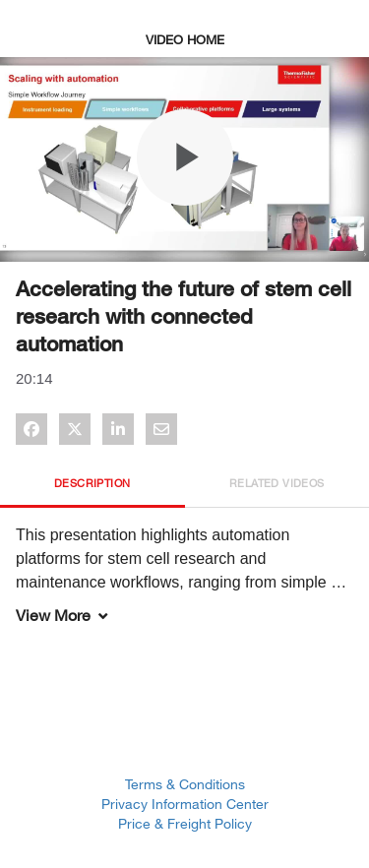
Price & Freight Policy (185, 823)
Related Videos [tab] (277, 483)
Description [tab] (92, 483)
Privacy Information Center (185, 804)
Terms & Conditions (185, 784)
